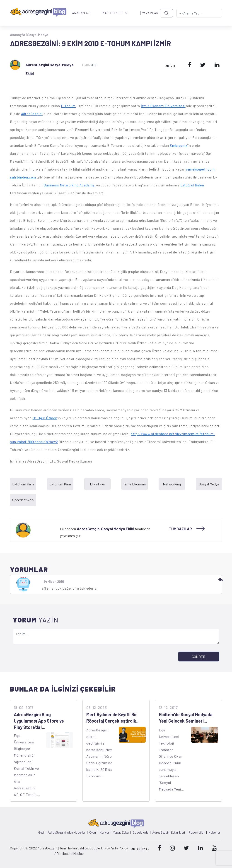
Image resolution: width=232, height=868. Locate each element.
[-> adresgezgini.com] (199, 13)
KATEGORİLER (115, 13)
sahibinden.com (23, 177)
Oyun (93, 832)
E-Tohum (68, 106)
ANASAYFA (80, 13)
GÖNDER (199, 657)
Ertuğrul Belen (192, 185)
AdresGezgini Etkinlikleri (169, 832)
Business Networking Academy (69, 185)
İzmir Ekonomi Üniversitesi (163, 106)
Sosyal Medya (38, 35)
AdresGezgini (32, 114)
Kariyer (104, 832)
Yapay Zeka (121, 832)
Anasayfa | (19, 35)
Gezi (41, 832)
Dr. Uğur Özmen (45, 418)
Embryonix (178, 145)
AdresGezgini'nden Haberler (67, 832)
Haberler (214, 832)
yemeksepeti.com (200, 169)
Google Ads (140, 832)
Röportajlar (197, 832)
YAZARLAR (150, 13)
